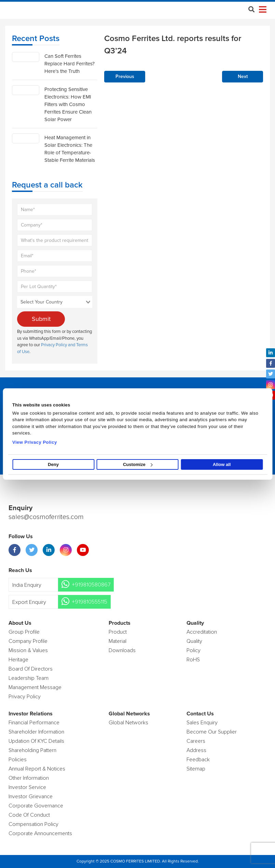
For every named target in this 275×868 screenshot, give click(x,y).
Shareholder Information (36, 732)
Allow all (222, 464)
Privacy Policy (25, 697)
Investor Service (27, 787)
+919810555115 (90, 602)
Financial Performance (34, 723)
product (118, 632)
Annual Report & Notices (37, 769)
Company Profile (28, 641)
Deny (53, 464)
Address (196, 750)
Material (118, 641)
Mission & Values (28, 650)
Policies (18, 760)
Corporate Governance (36, 806)
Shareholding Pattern (32, 750)
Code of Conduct (29, 815)
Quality (194, 641)
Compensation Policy (33, 824)
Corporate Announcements (40, 833)
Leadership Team (29, 678)
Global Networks (128, 723)
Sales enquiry (202, 723)
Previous (125, 77)
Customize (138, 464)
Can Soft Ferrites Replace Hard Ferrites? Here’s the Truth (70, 64)
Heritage (18, 660)
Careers (196, 741)
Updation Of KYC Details (36, 741)
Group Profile (24, 632)
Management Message (35, 687)
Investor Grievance (31, 796)
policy (194, 650)
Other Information (29, 778)
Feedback (198, 760)
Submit (41, 319)
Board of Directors (31, 669)
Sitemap (196, 769)
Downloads (122, 650)
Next (243, 77)
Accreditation (202, 632)
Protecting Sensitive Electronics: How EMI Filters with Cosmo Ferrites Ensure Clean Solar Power (68, 104)
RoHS (193, 660)
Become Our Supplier (212, 732)
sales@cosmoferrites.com (46, 517)
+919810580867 (91, 585)
